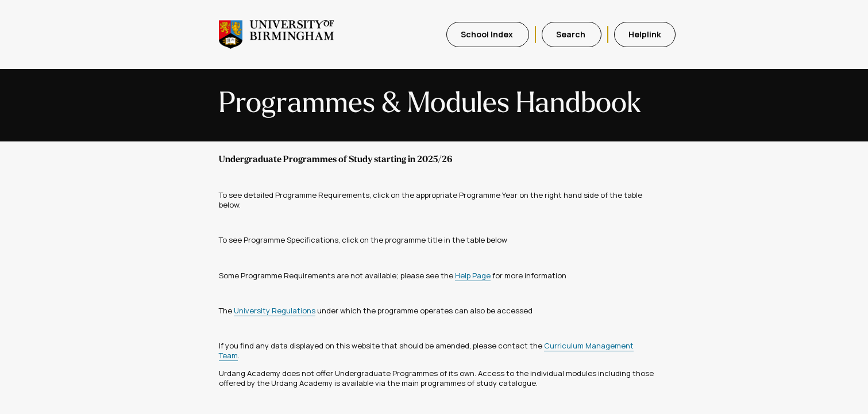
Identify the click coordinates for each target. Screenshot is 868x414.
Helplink (645, 34)
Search (572, 34)
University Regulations (275, 310)
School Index (488, 34)
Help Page (473, 275)
